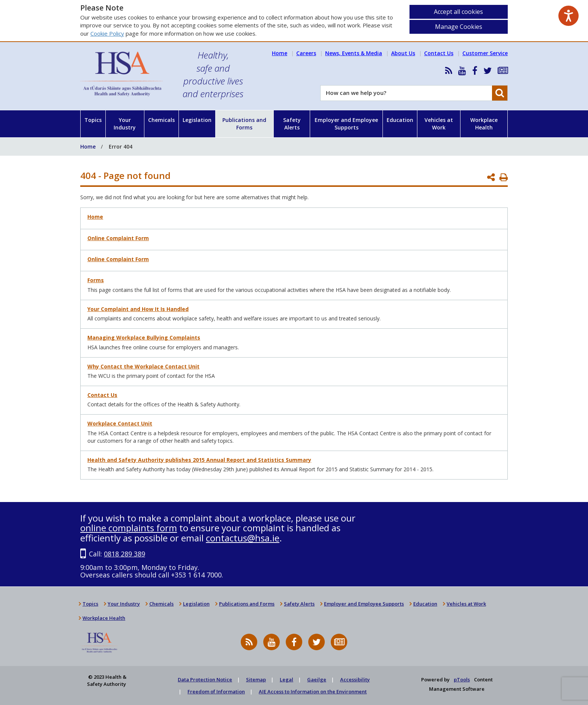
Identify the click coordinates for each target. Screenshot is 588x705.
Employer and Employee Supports (346, 124)
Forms (96, 280)
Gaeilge (317, 679)
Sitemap (256, 679)
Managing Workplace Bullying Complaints (144, 337)
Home (280, 53)
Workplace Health (484, 124)
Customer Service (485, 53)
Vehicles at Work (439, 124)
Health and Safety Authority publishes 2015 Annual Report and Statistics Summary (199, 460)
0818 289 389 (124, 554)
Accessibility (355, 679)
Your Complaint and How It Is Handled (138, 309)
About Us (403, 53)
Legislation (197, 120)
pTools (462, 679)
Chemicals (161, 120)
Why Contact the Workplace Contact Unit (143, 366)
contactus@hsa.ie (243, 538)
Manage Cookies (459, 27)
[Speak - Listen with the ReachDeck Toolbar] (568, 16)
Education (400, 120)
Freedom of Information (216, 691)
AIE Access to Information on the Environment (313, 691)
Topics (93, 120)
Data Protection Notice (205, 679)
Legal (286, 679)
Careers (306, 53)
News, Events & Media (354, 53)
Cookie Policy (107, 33)
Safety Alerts (292, 124)
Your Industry (125, 124)
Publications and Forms (244, 124)
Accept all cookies (458, 12)
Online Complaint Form (118, 238)
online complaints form (129, 528)
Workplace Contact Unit (120, 423)
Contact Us (439, 53)
